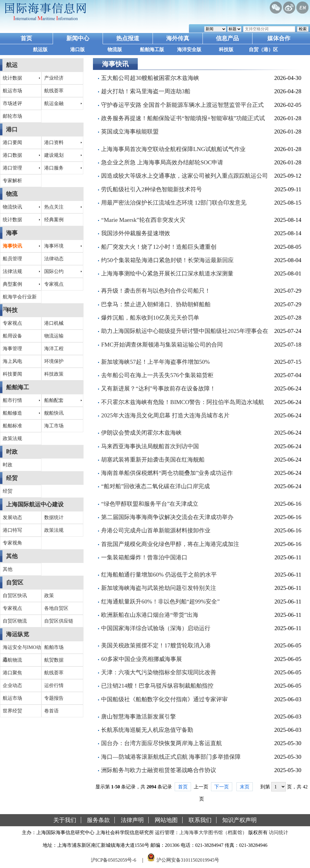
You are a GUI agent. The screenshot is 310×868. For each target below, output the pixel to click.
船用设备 (12, 336)
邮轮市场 (12, 116)
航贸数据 (54, 660)
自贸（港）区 (263, 49)
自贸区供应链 (59, 621)
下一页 (222, 787)
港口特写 (12, 530)
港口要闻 (12, 142)
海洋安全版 (189, 49)
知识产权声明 (239, 820)
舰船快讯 (54, 413)
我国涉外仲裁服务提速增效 (136, 233)
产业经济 (54, 78)
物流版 (115, 49)
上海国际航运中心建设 (35, 504)
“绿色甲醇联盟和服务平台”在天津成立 (150, 504)
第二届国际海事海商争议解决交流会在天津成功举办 (167, 517)
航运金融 (54, 103)
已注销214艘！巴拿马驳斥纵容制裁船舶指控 (157, 686)
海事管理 (12, 349)
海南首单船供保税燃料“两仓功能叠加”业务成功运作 (167, 473)
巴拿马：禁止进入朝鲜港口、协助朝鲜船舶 (156, 304)
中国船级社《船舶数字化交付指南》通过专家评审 (164, 699)
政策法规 (12, 438)
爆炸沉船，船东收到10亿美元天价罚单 (150, 318)
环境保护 (54, 361)
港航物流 (12, 660)
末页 (245, 787)
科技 (12, 310)
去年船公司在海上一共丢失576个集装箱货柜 (157, 375)
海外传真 (178, 38)
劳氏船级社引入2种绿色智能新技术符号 (152, 189)
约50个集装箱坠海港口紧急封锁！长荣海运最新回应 (167, 260)
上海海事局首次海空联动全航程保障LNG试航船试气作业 (173, 149)
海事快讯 (12, 246)
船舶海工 (18, 387)
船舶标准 (12, 426)
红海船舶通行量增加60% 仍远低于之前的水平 (159, 575)
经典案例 (54, 220)
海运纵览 (18, 634)
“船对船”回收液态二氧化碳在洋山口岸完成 (155, 486)
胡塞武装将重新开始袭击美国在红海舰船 (153, 460)
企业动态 (12, 685)
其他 (12, 556)
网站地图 (166, 820)
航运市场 (12, 91)
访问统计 (279, 832)
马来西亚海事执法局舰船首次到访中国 (150, 446)
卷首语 (51, 711)
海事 (12, 233)
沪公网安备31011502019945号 (188, 860)
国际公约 (54, 271)
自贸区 (15, 582)
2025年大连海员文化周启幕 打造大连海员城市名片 (165, 415)
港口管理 (12, 168)
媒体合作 (279, 38)
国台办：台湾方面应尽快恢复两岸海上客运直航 (162, 743)
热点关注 (54, 207)
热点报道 (128, 38)
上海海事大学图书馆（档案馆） (213, 832)
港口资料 (54, 142)
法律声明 (132, 820)
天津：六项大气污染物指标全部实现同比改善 (159, 672)
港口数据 (12, 155)
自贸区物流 (15, 621)
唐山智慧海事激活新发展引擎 (139, 717)
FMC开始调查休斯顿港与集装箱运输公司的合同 (162, 345)
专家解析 (12, 181)
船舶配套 (54, 400)
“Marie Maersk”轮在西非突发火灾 (143, 220)
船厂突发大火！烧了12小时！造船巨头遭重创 (159, 247)
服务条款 (98, 820)
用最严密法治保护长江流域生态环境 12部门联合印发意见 (174, 203)
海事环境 (54, 246)
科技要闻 (12, 374)
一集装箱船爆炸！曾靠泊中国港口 (144, 557)
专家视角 (12, 543)
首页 (26, 38)
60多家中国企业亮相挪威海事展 (141, 659)
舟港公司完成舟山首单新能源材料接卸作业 (156, 530)
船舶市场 (54, 647)
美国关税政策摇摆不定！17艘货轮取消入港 (156, 645)
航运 (12, 65)
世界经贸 (12, 711)
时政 (12, 452)
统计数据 (12, 78)
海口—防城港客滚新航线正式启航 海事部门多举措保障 (171, 757)
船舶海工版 (152, 49)
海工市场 (54, 426)
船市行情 (12, 400)
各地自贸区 (56, 608)
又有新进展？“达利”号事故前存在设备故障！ (158, 388)
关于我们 (65, 820)
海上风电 (12, 361)
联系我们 (200, 820)
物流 (12, 194)
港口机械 (54, 323)
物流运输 (54, 336)
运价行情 (54, 685)
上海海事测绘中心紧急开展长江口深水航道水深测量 (167, 273)
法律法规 (12, 271)
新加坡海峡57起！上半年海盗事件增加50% (155, 362)
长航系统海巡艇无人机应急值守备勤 (147, 730)
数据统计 (54, 517)
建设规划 (54, 155)
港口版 (77, 49)
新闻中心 (78, 38)
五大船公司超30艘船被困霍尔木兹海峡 (150, 78)
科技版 (226, 49)
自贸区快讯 (15, 595)
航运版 (40, 49)
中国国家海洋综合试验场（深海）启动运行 (156, 628)
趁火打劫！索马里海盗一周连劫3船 (146, 91)
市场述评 (12, 103)
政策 (49, 595)
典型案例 (12, 284)
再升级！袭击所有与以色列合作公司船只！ (156, 291)
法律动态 (54, 259)
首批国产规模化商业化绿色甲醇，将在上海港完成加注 (170, 544)
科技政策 (54, 374)
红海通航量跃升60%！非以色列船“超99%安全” (160, 602)
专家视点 (54, 284)
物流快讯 (12, 207)
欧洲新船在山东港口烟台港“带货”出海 (150, 615)
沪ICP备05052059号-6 (114, 860)
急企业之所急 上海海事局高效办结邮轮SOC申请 (162, 162)
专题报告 (54, 698)
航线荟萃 (54, 91)
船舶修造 (12, 413)
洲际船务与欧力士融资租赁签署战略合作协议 (159, 770)
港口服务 (54, 168)
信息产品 (227, 38)
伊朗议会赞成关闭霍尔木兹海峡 (141, 433)
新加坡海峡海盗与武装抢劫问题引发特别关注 (159, 588)
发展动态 (12, 517)
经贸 (12, 478)
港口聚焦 (12, 673)
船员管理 (12, 259)
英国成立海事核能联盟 (130, 132)
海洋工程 (54, 349)
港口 (12, 129)
